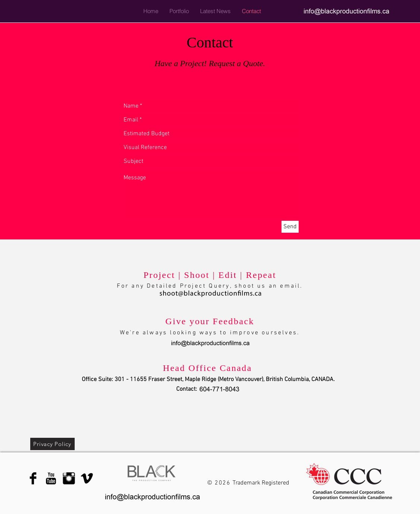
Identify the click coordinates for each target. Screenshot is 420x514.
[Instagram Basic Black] (69, 478)
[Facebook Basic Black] (33, 478)
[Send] (290, 227)
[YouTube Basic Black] (51, 478)
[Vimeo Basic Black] (87, 478)
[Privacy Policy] (52, 444)
